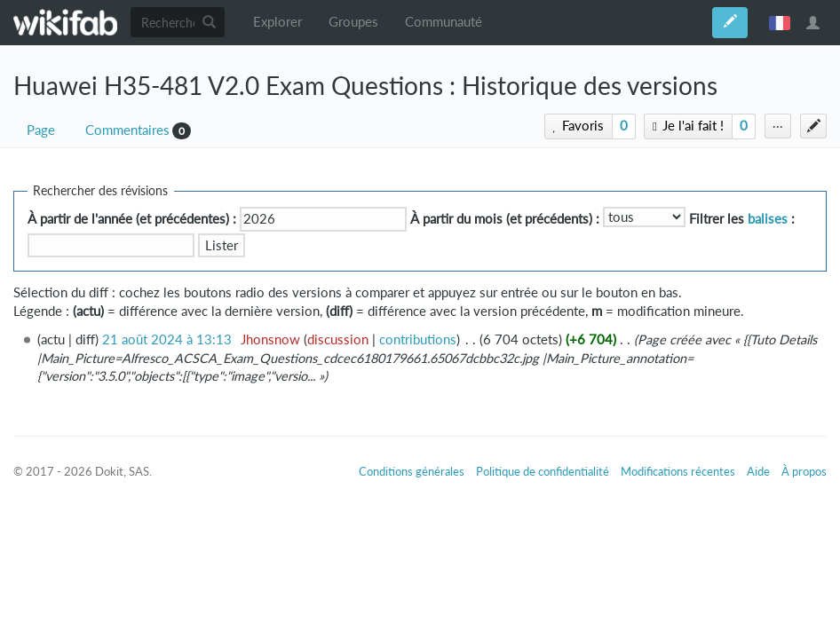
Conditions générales (412, 471)
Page (41, 130)
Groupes (353, 22)
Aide (758, 471)
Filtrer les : (742, 219)
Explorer (277, 22)
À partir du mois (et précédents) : (505, 219)
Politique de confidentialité (543, 471)
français (780, 22)
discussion (338, 339)
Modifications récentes (678, 471)
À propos (804, 471)
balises (768, 219)
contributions (418, 339)
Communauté (444, 22)
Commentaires (127, 130)
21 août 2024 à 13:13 (167, 339)
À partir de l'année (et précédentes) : (132, 219)
